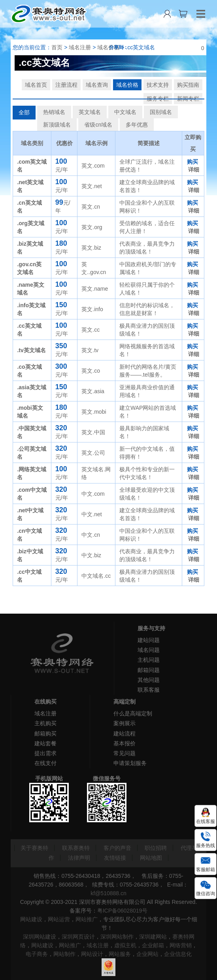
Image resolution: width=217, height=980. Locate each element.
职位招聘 (156, 848)
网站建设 (31, 919)
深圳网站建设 (40, 937)
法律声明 (79, 858)
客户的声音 (117, 848)
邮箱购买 (45, 734)
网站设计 (92, 954)
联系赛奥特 (76, 848)
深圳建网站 (153, 937)
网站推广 (87, 919)
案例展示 (125, 723)
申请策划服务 (130, 763)
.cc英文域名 (140, 47)
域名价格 (108, 47)
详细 (194, 170)
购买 (192, 162)
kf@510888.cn (108, 893)
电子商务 (37, 954)
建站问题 (149, 640)
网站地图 (151, 858)
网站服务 (120, 954)
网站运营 (59, 919)
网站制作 (64, 954)
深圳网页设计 (78, 937)
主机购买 (45, 723)
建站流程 (125, 734)
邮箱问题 (149, 670)
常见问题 (125, 753)
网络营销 (181, 945)
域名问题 (149, 650)
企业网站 (147, 954)
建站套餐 (45, 743)
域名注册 (80, 47)
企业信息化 (178, 954)
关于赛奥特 (34, 848)
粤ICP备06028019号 (123, 911)
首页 (57, 47)
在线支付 (45, 763)
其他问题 (149, 680)
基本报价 (125, 743)
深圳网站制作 (117, 937)
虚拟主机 (125, 945)
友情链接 (115, 858)
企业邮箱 (153, 945)
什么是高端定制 (133, 713)
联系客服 (149, 690)
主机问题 (149, 660)
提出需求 (45, 753)
